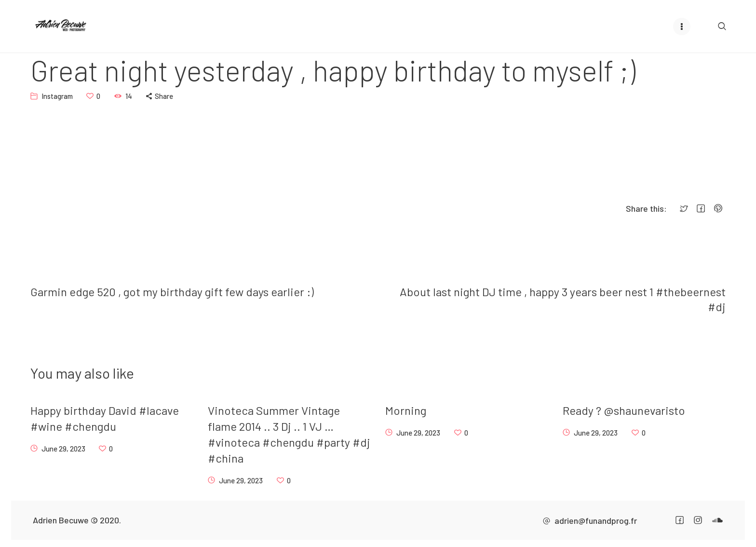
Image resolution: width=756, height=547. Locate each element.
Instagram (57, 96)
